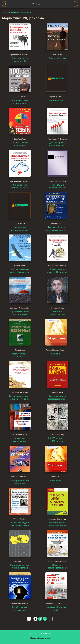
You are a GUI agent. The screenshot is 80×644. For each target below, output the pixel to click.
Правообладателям (40, 638)
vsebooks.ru (44, 634)
